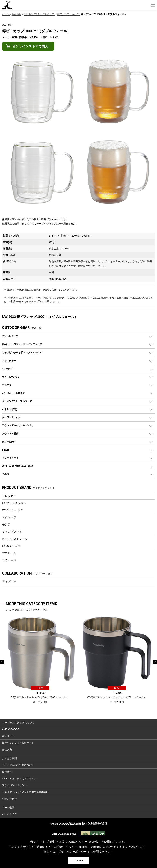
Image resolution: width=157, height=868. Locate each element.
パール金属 (8, 808)
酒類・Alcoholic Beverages (17, 466)
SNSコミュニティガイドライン (19, 779)
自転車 (6, 450)
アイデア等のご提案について (18, 765)
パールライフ (9, 814)
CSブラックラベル (14, 503)
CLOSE (78, 861)
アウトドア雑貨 (10, 433)
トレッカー (9, 496)
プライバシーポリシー (14, 785)
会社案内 (7, 750)
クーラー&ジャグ (11, 417)
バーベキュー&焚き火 (13, 393)
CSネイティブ (11, 546)
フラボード (9, 560)
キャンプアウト (12, 532)
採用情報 (7, 772)
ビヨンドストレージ (15, 539)
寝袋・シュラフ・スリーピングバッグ (22, 344)
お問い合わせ (9, 799)
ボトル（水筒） (10, 409)
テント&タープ (10, 336)
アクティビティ (10, 458)
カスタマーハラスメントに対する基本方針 (25, 792)
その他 (6, 474)
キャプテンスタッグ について (18, 723)
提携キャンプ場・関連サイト (18, 743)
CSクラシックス (13, 510)
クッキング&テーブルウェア (17, 401)
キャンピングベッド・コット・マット (22, 352)
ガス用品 (7, 385)
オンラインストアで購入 (30, 46)
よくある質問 (9, 758)
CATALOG (8, 736)
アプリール (9, 553)
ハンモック (8, 369)
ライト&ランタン (11, 377)
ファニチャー (9, 361)
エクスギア (9, 517)
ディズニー (9, 581)
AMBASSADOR (11, 729)
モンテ (6, 524)
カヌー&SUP (9, 442)
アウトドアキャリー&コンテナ (18, 425)
